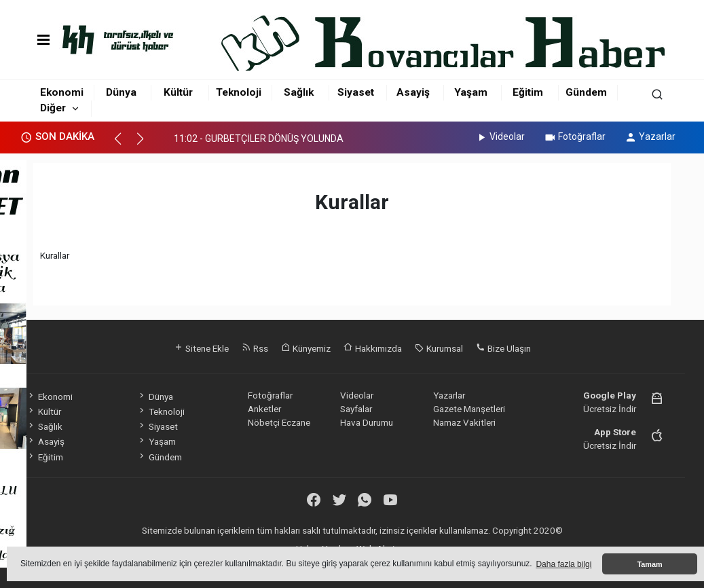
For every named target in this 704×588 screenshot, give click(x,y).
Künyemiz (306, 348)
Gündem (586, 92)
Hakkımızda (373, 348)
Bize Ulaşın (503, 348)
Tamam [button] (649, 564)
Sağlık (299, 92)
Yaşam (471, 92)
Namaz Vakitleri (464, 422)
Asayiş (413, 92)
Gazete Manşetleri (469, 409)
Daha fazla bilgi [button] (563, 564)
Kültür (178, 92)
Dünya (121, 92)
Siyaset (356, 92)
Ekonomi (62, 92)
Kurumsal (439, 348)
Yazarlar (650, 136)
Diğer (53, 108)
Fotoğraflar (575, 136)
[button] (124, 145)
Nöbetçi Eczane (279, 422)
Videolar (500, 136)
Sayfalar (356, 409)
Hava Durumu (367, 422)
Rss (255, 348)
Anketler (264, 409)
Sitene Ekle (201, 348)
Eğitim (528, 92)
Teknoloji (239, 92)
